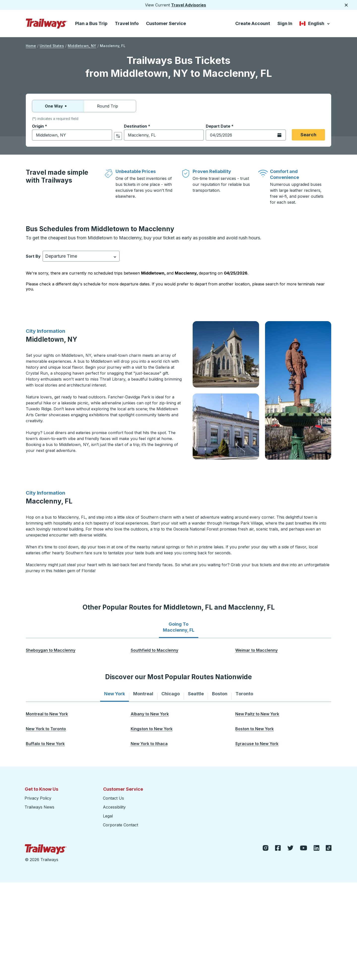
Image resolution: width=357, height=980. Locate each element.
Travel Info (127, 23)
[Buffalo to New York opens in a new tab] (45, 744)
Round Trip (110, 106)
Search (308, 135)
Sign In (285, 23)
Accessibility (114, 807)
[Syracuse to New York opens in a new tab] (257, 744)
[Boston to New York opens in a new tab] (254, 729)
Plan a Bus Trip (91, 23)
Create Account (253, 23)
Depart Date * (220, 126)
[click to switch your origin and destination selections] (118, 136)
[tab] (179, 627)
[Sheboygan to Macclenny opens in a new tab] (51, 650)
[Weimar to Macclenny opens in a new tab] (256, 650)
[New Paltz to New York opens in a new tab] (257, 714)
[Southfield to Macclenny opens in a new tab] (154, 650)
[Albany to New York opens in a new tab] (150, 714)
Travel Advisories (189, 5)
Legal (108, 816)
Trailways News (39, 807)
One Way (58, 106)
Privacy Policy (38, 798)
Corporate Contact (120, 825)
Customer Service (166, 23)
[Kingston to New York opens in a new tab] (152, 729)
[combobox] (72, 135)
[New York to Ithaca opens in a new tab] (149, 744)
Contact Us (113, 798)
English (315, 24)
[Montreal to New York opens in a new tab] (47, 714)
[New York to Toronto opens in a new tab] (46, 729)
